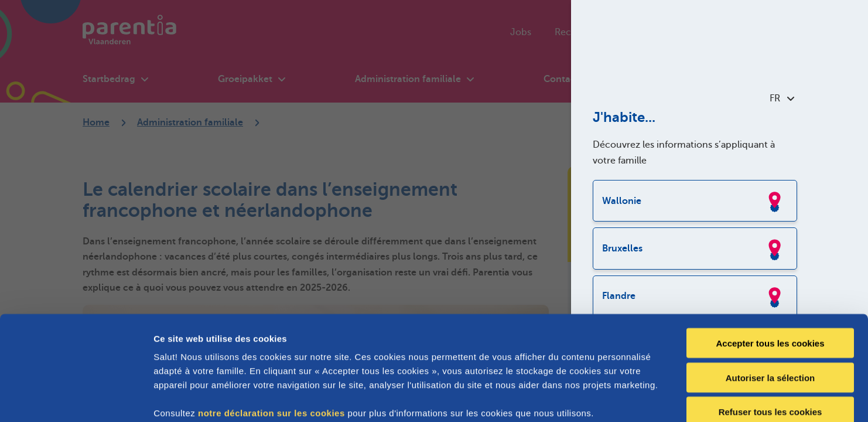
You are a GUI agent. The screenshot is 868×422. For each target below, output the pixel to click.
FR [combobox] (782, 98)
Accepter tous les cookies (770, 278)
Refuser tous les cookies (770, 347)
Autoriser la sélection (770, 313)
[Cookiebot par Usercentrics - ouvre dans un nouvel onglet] (76, 399)
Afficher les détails (645, 399)
